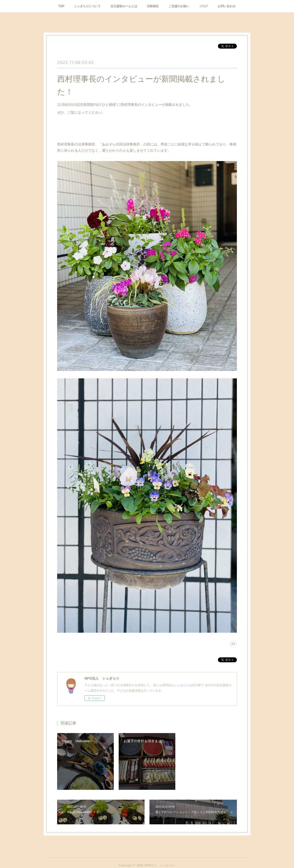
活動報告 (153, 6)
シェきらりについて (87, 6)
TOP (61, 6)
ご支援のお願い (179, 6)
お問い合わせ (227, 6)
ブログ (204, 6)
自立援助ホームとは (124, 6)
